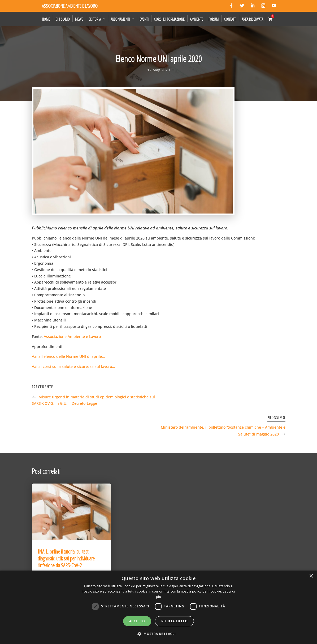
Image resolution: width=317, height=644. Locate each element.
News (79, 19)
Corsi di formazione (169, 19)
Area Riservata (252, 19)
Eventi (144, 19)
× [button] (311, 576)
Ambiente (197, 19)
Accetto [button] (137, 621)
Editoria (95, 19)
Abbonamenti (120, 19)
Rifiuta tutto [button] (174, 621)
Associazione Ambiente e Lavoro (72, 336)
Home (46, 19)
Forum (214, 19)
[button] (158, 634)
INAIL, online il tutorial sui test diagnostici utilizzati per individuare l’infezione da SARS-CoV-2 (66, 558)
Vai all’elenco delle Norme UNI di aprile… (68, 356)
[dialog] (158, 607)
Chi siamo (63, 19)
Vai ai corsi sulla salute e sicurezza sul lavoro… (73, 366)
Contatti (230, 19)
